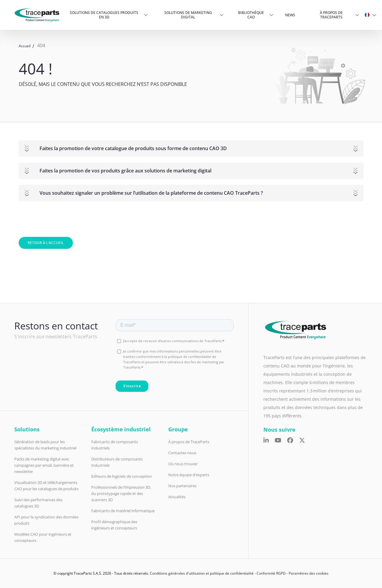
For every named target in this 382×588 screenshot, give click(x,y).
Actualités (177, 497)
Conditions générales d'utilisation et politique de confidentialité (202, 573)
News (290, 15)
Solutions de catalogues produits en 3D (104, 15)
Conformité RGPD (271, 573)
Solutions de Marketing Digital (188, 15)
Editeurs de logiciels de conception (122, 476)
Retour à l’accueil (46, 243)
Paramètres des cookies (309, 573)
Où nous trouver (183, 464)
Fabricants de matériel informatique (123, 511)
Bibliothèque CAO (251, 15)
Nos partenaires (182, 486)
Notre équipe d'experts (189, 475)
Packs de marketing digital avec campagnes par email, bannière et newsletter (44, 465)
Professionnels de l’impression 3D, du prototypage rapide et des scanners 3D (121, 493)
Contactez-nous (182, 453)
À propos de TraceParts (331, 15)
